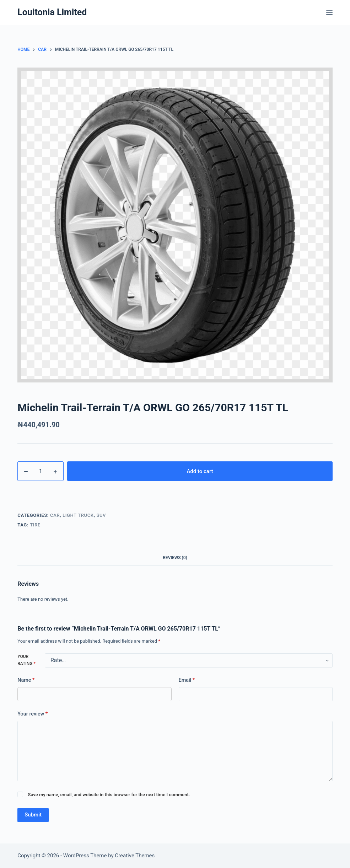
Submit (33, 815)
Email (187, 680)
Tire (35, 525)
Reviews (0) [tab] (175, 558)
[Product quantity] (41, 471)
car (55, 515)
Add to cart (200, 471)
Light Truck (78, 515)
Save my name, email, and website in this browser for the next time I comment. (109, 795)
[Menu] (329, 12)
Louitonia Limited (52, 12)
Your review (33, 714)
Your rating (26, 660)
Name (26, 680)
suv (101, 515)
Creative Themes (135, 856)
